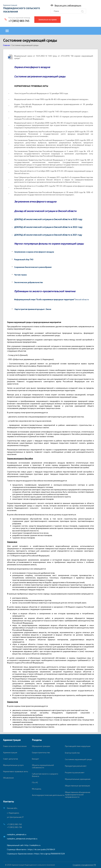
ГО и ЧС (35, 782)
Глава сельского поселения (15, 746)
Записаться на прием (47, 20)
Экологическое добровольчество (29, 282)
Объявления (8, 778)
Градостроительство (41, 752)
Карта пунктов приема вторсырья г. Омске (33, 309)
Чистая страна (20, 275)
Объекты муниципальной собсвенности (43, 766)
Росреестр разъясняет (75, 772)
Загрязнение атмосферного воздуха (35, 201)
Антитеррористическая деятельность (48, 795)
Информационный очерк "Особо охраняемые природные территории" (44, 299)
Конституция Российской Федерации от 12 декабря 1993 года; (41, 93)
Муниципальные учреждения (78, 779)
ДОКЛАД (18, 235)
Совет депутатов (11, 759)
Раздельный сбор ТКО (24, 259)
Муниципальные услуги (13, 765)
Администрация (10, 752)
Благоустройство (72, 753)
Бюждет (36, 759)
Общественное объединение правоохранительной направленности (78, 795)
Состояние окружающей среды (78, 759)
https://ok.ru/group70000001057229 (49, 854)
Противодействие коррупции (78, 746)
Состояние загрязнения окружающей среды (40, 76)
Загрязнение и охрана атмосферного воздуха (34, 252)
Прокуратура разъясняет (76, 766)
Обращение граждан (41, 746)
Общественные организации (77, 786)
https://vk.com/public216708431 (41, 849)
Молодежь (37, 789)
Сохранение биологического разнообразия (33, 267)
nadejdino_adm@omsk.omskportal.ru (22, 839)
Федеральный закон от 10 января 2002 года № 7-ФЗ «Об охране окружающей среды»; (51, 111)
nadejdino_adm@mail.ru (17, 834)
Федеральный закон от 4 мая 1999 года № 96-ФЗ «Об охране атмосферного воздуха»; (51, 99)
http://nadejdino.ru (32, 845)
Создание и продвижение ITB (84, 865)
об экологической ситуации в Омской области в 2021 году (52, 235)
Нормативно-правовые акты (16, 771)
